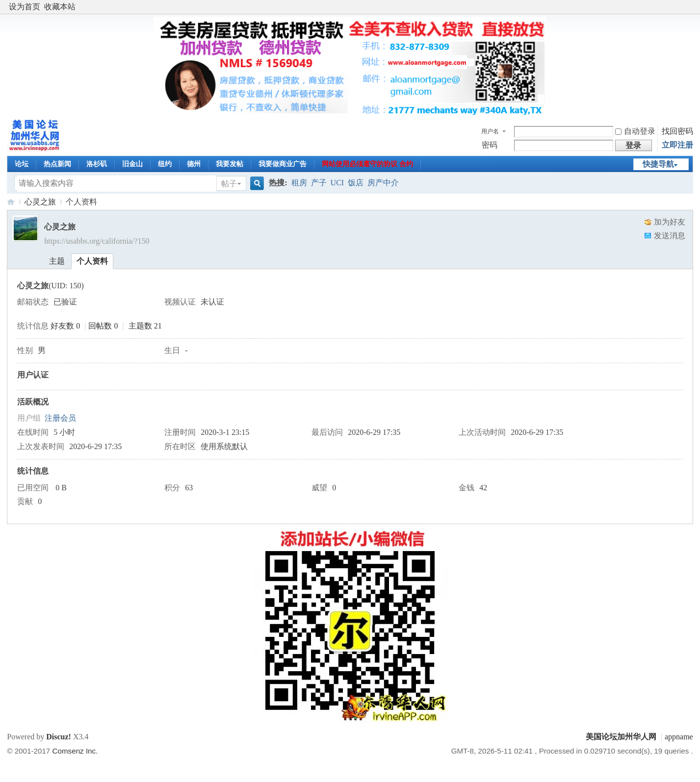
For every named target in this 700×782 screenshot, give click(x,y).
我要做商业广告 (283, 164)
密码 (490, 145)
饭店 (356, 183)
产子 (319, 183)
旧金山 (132, 164)
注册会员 (60, 418)
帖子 (229, 184)
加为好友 (670, 222)
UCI (337, 183)
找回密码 (677, 131)
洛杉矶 (97, 164)
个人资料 (92, 261)
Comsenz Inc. (75, 751)
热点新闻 (57, 164)
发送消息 (670, 236)
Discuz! (59, 737)
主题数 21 (145, 326)
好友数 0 (65, 326)
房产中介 (383, 183)
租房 (299, 183)
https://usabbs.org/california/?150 (97, 241)
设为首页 (25, 7)
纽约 (165, 164)
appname (679, 737)
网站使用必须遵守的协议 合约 (367, 164)
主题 (57, 261)
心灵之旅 (40, 202)
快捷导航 (658, 164)
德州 (194, 164)
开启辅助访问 (691, 7)
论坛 (22, 164)
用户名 (490, 131)
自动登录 (635, 131)
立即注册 (677, 145)
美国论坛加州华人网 (11, 202)
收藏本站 (60, 7)
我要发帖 (230, 164)
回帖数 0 (103, 326)
